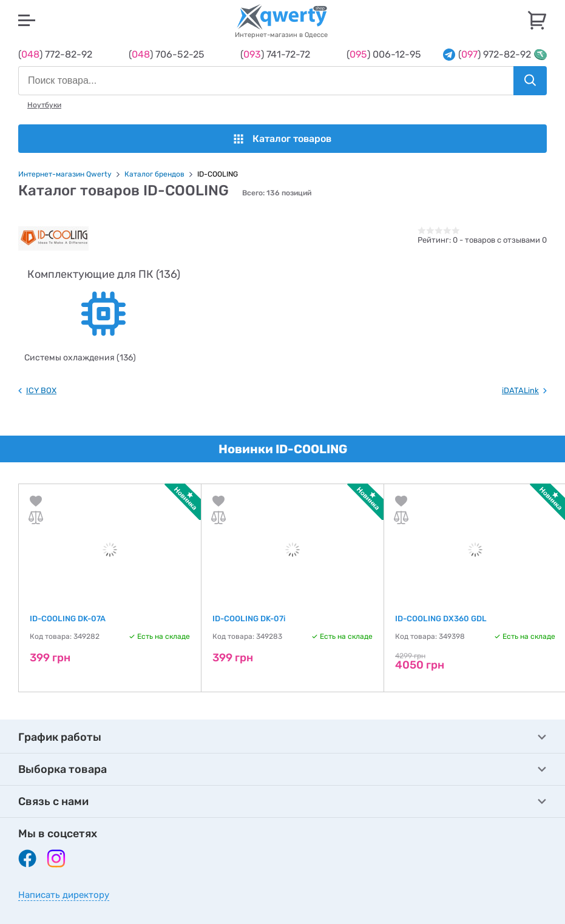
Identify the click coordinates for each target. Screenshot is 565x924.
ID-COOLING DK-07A (68, 619)
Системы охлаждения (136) (80, 358)
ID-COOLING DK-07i (249, 619)
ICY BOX (41, 390)
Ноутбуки (44, 105)
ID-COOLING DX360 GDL (441, 619)
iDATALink (520, 390)
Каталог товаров (282, 139)
